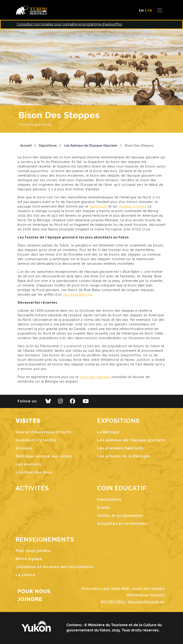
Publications (109, 499)
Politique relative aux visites (44, 456)
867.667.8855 (113, 602)
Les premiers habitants (120, 448)
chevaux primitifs (132, 206)
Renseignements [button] (45, 539)
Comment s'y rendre (36, 440)
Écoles (104, 508)
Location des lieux (34, 472)
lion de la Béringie (78, 294)
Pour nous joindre (33, 551)
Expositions (48, 146)
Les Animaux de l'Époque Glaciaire (91, 146)
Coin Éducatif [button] (122, 488)
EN (141, 11)
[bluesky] (48, 402)
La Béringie (108, 432)
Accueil (26, 146)
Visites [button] (28, 421)
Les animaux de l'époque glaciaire (131, 440)
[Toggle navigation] (160, 10)
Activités (32, 488)
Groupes (24, 448)
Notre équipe (29, 559)
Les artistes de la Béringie (123, 456)
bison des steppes (95, 377)
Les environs (28, 464)
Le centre (25, 575)
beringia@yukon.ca (146, 602)
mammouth (98, 206)
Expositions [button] (118, 421)
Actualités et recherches (122, 524)
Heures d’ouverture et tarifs (44, 432)
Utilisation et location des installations (55, 567)
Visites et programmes (120, 516)
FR (150, 11)
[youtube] (86, 402)
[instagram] (60, 402)
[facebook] (73, 402)
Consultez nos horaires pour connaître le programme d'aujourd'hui (69, 24)
